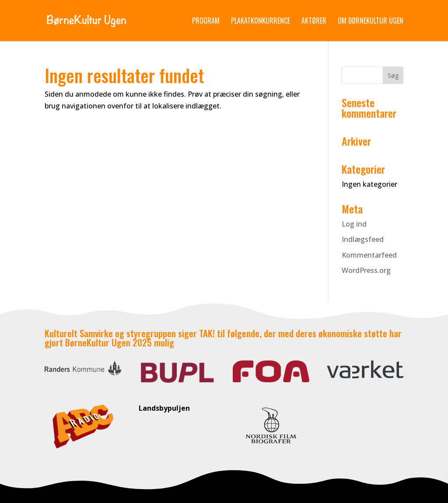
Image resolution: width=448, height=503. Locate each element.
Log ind (354, 224)
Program (206, 22)
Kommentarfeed (369, 255)
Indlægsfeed (363, 239)
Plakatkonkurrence (261, 22)
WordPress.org (366, 270)
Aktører (314, 22)
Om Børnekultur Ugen (371, 22)
